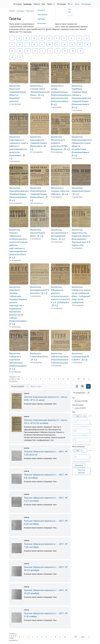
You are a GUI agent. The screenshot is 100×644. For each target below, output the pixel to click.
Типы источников (78, 405)
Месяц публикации (78, 447)
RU (70, 12)
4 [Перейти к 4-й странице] (40, 379)
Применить (79, 465)
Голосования (42, 15)
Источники (18, 4)
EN (70, 9)
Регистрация (86, 4)
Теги (74, 412)
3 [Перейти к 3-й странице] (36, 379)
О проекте (41, 10)
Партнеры (41, 19)
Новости (37, 4)
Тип (73, 398)
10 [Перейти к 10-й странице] (68, 379)
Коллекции (27, 4)
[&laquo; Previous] (23, 379)
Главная (12, 11)
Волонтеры (42, 23)
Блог (43, 4)
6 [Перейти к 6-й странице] (50, 379)
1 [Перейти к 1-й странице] (27, 379)
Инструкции (61, 4)
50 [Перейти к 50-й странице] (84, 379)
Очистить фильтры (81, 471)
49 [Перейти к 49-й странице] (78, 379)
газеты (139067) (80, 408)
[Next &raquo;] (89, 379)
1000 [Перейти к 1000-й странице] (83, 637)
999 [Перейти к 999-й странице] (76, 637)
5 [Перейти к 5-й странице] (45, 379)
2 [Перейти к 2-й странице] (31, 379)
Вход (77, 4)
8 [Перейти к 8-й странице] (59, 379)
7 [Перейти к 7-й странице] (51, 637)
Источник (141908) (81, 401)
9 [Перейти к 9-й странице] (63, 379)
